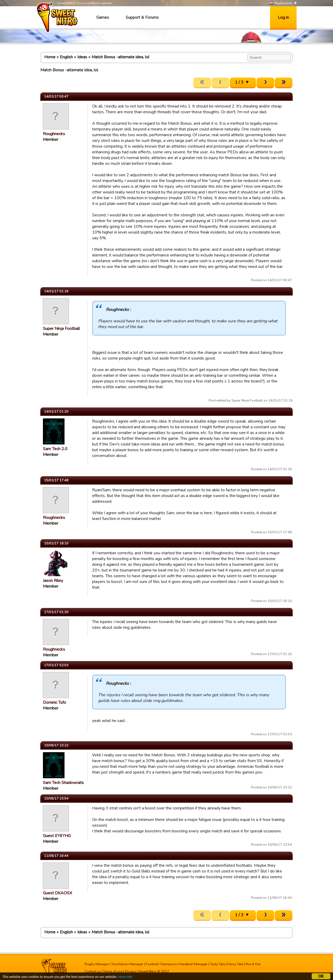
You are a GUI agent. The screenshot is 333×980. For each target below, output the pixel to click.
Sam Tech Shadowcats (63, 783)
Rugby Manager (97, 964)
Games (103, 17)
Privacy (130, 971)
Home (50, 57)
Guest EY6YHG (57, 836)
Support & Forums (142, 17)
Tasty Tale (217, 964)
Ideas (82, 57)
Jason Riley (53, 581)
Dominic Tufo (55, 702)
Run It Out (253, 964)
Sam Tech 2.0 (55, 449)
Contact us (93, 971)
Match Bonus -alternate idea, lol (120, 57)
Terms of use (113, 971)
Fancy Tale (235, 964)
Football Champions (161, 964)
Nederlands (281, 3)
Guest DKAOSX (57, 893)
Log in (283, 17)
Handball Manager (193, 964)
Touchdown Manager (127, 964)
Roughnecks (54, 134)
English (66, 57)
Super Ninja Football (61, 329)
